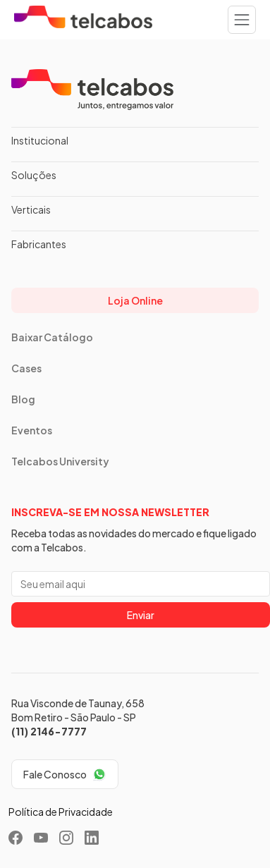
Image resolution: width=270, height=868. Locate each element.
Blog (23, 399)
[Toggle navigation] (242, 20)
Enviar (141, 615)
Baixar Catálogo (52, 337)
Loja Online (135, 300)
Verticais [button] (31, 209)
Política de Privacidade (61, 812)
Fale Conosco (55, 774)
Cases (26, 368)
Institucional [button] (40, 140)
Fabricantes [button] (39, 244)
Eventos (32, 430)
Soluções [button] (34, 175)
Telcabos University (60, 461)
